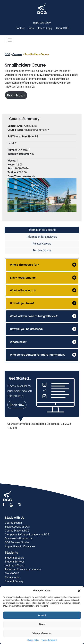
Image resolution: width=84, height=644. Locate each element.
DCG (8, 54)
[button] (79, 591)
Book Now (16, 95)
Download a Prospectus (19, 538)
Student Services (15, 562)
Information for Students (42, 230)
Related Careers (42, 244)
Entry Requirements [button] (23, 278)
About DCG (62, 28)
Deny (42, 624)
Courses (17, 54)
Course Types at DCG (17, 531)
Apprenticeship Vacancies (20, 546)
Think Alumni (13, 577)
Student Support (14, 558)
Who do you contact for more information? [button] (38, 355)
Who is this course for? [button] (24, 265)
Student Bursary (14, 581)
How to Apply (45, 28)
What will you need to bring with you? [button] (34, 316)
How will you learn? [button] (22, 303)
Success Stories (42, 250)
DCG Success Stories (17, 542)
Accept (42, 615)
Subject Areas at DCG (17, 527)
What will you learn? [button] (23, 291)
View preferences (42, 633)
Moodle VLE (12, 573)
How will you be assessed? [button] (27, 329)
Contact (20, 28)
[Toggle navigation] (10, 40)
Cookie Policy (33, 640)
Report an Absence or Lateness (23, 569)
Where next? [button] (18, 342)
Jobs (31, 28)
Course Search (13, 523)
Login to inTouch (15, 566)
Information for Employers (42, 237)
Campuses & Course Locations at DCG (27, 535)
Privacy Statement (49, 640)
